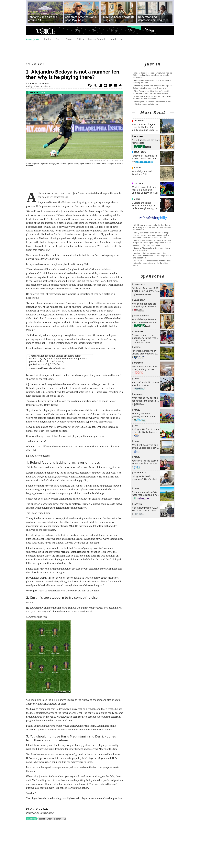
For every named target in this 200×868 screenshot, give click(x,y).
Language (138, 331)
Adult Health (140, 300)
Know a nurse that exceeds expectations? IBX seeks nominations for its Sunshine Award (152, 263)
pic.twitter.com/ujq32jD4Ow (45, 364)
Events (131, 30)
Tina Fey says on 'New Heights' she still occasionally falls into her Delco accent (151, 92)
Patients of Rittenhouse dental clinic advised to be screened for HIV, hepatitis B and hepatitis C (152, 255)
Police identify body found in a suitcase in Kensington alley (152, 81)
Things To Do (140, 284)
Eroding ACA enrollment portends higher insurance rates (152, 249)
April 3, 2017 (61, 368)
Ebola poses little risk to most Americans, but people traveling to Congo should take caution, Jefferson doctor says (152, 243)
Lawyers (138, 504)
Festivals (138, 183)
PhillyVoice (45, 31)
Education (139, 121)
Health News (140, 152)
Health (95, 30)
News (78, 30)
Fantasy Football (97, 39)
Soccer (34, 92)
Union (42, 92)
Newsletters (116, 39)
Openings (138, 363)
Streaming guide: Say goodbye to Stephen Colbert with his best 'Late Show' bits (152, 87)
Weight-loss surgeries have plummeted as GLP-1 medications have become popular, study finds (152, 75)
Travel (137, 379)
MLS (64, 819)
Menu (31, 31)
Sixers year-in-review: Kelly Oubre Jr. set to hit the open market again (152, 103)
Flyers (58, 39)
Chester (57, 819)
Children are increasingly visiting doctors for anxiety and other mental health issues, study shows (152, 227)
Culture (113, 30)
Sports (149, 30)
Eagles (48, 39)
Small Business (141, 316)
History (138, 168)
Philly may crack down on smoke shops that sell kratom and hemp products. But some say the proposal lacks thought (151, 235)
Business (138, 394)
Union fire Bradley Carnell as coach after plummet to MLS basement (152, 97)
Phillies (80, 39)
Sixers (69, 39)
